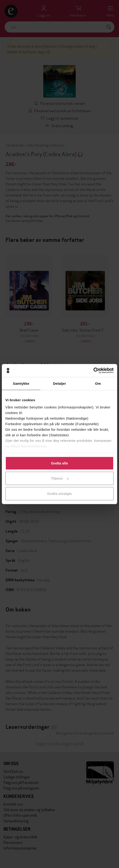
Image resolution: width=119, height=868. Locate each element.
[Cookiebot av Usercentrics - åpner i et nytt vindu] (93, 371)
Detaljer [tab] (59, 383)
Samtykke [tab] (21, 383)
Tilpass (60, 478)
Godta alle (59, 463)
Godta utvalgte (59, 493)
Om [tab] (98, 383)
